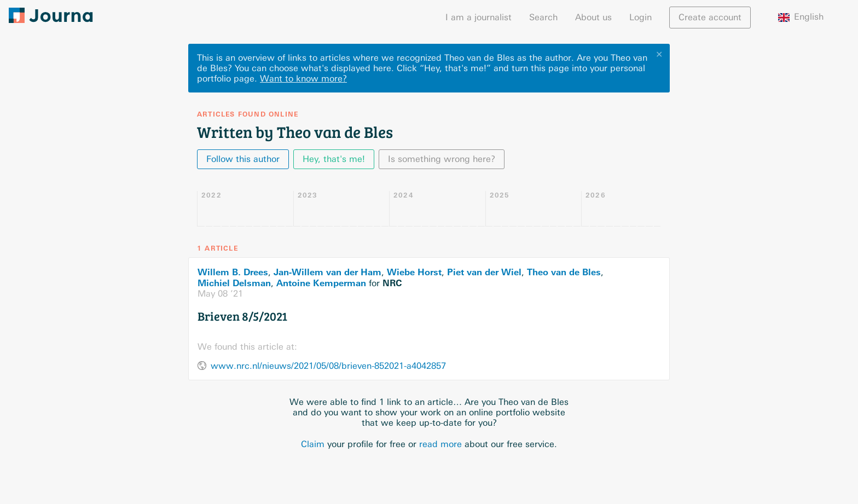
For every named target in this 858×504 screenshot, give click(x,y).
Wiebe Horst (414, 272)
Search (543, 17)
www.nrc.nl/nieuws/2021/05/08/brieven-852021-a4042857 (328, 366)
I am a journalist (479, 17)
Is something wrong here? (442, 159)
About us (593, 17)
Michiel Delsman (234, 283)
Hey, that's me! (334, 159)
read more (440, 444)
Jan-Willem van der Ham (327, 272)
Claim (313, 444)
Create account (710, 17)
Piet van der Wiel (484, 272)
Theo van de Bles (564, 272)
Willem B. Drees (233, 272)
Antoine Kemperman (321, 283)
